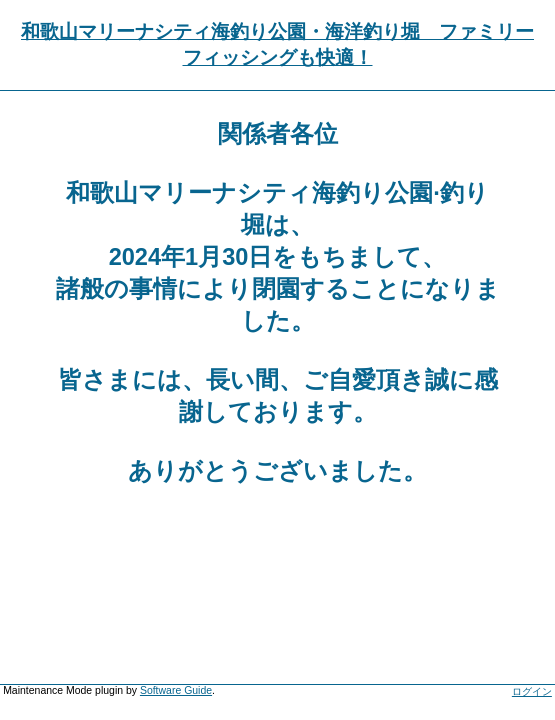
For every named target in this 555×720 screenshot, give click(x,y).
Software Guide (176, 690)
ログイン (532, 691)
